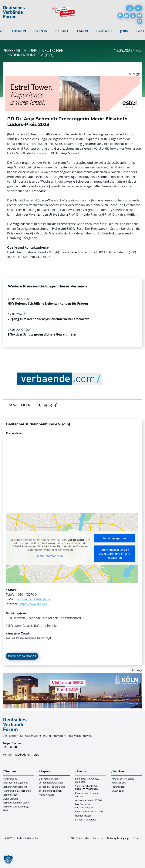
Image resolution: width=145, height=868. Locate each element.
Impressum (99, 838)
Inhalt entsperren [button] (115, 538)
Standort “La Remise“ (86, 820)
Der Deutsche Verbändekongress (85, 806)
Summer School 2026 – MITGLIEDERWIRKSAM (87, 788)
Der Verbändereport (50, 779)
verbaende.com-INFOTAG (89, 800)
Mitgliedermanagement (15, 783)
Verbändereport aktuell (51, 783)
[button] (8, 860)
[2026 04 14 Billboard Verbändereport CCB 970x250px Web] (72, 675)
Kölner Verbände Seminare (89, 811)
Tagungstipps (118, 787)
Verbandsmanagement (15, 787)
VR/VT (37, 755)
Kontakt (7, 755)
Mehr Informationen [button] (50, 556)
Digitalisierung (10, 799)
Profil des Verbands (22, 656)
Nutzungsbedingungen (119, 838)
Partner (104, 31)
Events (41, 31)
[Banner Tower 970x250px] (72, 78)
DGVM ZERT (118, 791)
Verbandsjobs (119, 783)
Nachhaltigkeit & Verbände (17, 791)
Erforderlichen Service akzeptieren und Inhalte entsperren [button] (115, 554)
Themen (19, 31)
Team (136, 838)
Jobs (124, 31)
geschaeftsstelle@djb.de (33, 599)
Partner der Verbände (123, 779)
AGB (73, 838)
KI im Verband (10, 779)
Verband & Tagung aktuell (52, 787)
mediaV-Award (47, 795)
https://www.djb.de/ (33, 604)
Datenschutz (84, 838)
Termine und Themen (50, 791)
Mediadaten (23, 755)
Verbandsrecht (10, 795)
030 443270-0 (27, 595)
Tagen (82, 31)
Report (62, 31)
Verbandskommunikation (16, 803)
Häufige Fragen (83, 816)
